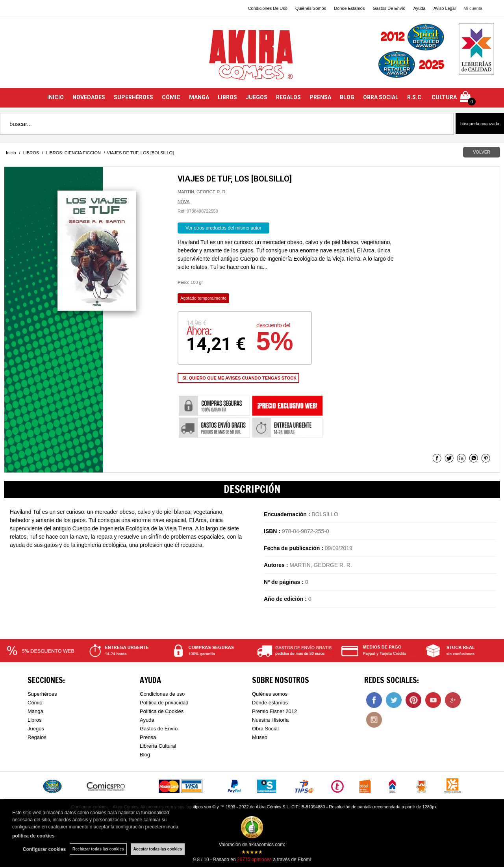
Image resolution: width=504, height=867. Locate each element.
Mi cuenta (473, 8)
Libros (34, 720)
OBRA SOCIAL (381, 97)
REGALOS (288, 97)
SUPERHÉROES (133, 97)
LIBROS (227, 97)
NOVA (183, 202)
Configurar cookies (44, 849)
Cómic (35, 703)
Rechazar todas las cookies (98, 849)
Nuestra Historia (270, 720)
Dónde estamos (270, 703)
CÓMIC (171, 97)
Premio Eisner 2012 (274, 711)
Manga (35, 711)
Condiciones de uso (162, 694)
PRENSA (320, 97)
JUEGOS (257, 97)
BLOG (347, 97)
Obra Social (265, 729)
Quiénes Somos (311, 8)
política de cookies (33, 836)
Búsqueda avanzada (480, 124)
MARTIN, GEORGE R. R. (202, 192)
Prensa (148, 737)
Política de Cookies (162, 711)
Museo (260, 737)
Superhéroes (42, 694)
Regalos (37, 737)
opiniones (254, 860)
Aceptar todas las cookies (158, 849)
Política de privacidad (164, 703)
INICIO (56, 97)
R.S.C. (415, 97)
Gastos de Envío (159, 729)
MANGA (199, 97)
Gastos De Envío (389, 8)
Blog (145, 755)
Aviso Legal (445, 8)
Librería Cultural (158, 746)
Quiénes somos (270, 694)
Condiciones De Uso (268, 8)
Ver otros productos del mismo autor (223, 228)
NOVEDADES (89, 97)
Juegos (36, 729)
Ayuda (420, 8)
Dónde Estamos (349, 8)
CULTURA (444, 97)
